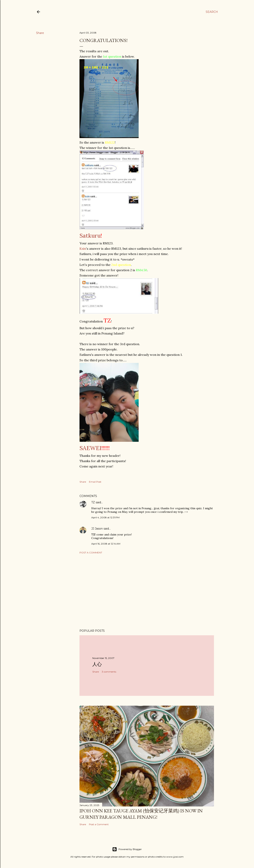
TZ (93, 502)
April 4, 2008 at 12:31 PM (105, 517)
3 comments (109, 672)
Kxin (83, 249)
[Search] (212, 12)
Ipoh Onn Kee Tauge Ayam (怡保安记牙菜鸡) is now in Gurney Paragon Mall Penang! (141, 814)
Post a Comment (91, 553)
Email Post (95, 482)
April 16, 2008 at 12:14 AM (106, 544)
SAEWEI (90, 448)
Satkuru (90, 236)
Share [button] (40, 33)
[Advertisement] (147, 591)
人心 (97, 664)
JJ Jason (97, 529)
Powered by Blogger (127, 849)
